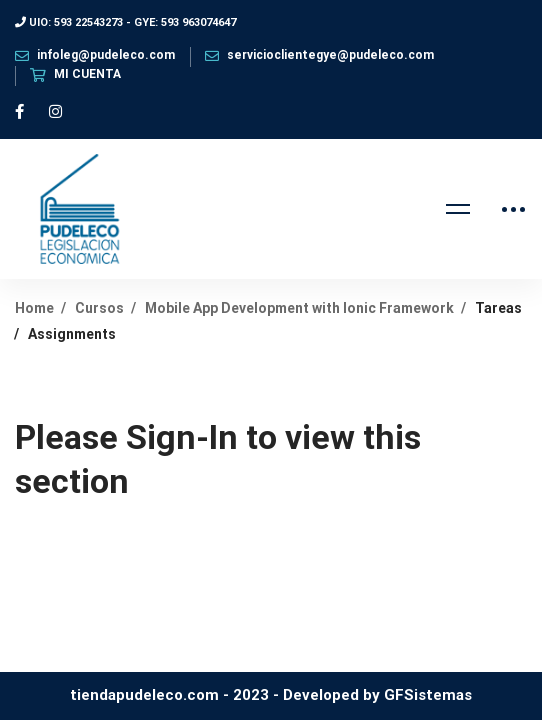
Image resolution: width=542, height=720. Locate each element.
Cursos (99, 308)
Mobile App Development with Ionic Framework (299, 308)
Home (34, 308)
